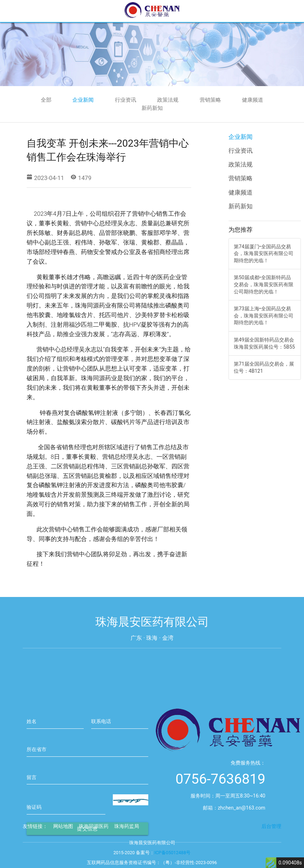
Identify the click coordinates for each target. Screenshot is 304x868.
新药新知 (152, 108)
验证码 (34, 827)
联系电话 (101, 742)
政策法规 (168, 100)
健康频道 (253, 100)
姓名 (32, 742)
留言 (32, 797)
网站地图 (63, 833)
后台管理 (271, 833)
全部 (46, 100)
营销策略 (210, 100)
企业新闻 (83, 100)
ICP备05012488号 (172, 859)
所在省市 (37, 770)
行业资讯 (126, 100)
